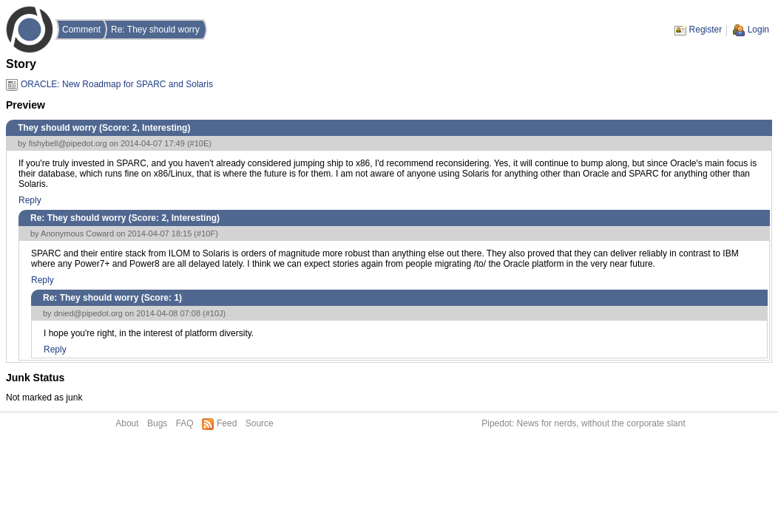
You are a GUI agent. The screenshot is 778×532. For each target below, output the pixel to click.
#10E (200, 143)
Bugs (157, 423)
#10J (214, 313)
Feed (227, 423)
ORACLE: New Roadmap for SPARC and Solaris (117, 84)
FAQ (185, 423)
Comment (81, 30)
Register (706, 30)
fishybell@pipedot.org (68, 143)
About (127, 423)
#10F (206, 233)
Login (758, 30)
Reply (30, 200)
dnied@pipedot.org (88, 313)
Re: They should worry (155, 30)
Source (260, 423)
